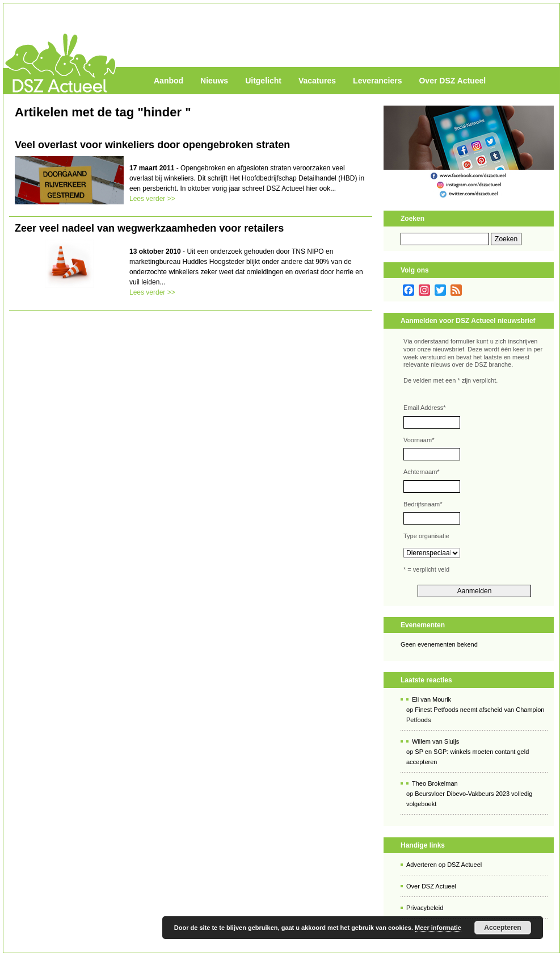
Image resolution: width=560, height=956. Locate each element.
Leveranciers (377, 81)
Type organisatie (426, 536)
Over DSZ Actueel (452, 81)
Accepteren (502, 928)
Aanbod (169, 81)
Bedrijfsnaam (423, 504)
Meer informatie (438, 928)
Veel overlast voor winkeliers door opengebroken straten (152, 145)
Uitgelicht (263, 81)
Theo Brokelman (435, 783)
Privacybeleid (425, 908)
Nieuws (214, 81)
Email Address (425, 408)
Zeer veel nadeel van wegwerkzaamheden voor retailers (149, 228)
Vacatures (317, 81)
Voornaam (419, 440)
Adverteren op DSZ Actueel (444, 865)
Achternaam (422, 472)
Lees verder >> (152, 199)
